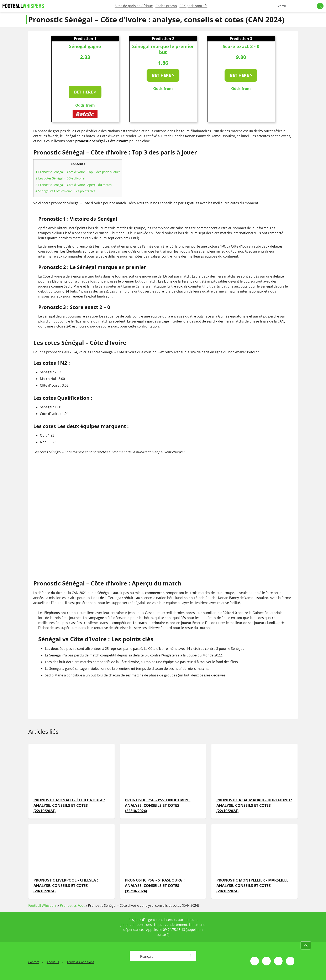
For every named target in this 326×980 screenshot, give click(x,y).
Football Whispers (42, 905)
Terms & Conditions (80, 962)
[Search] (295, 6)
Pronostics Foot (72, 905)
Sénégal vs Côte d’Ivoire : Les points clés (65, 191)
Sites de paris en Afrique (134, 6)
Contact (34, 962)
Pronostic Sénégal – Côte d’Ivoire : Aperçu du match (74, 185)
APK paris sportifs (193, 6)
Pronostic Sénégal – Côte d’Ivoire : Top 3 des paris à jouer (78, 172)
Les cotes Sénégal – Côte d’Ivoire (60, 178)
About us (53, 962)
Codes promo (166, 6)
